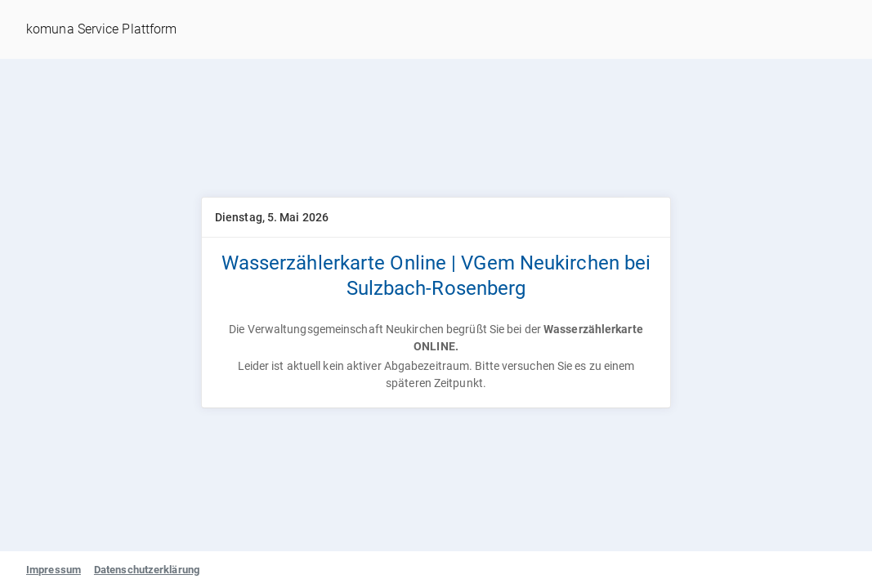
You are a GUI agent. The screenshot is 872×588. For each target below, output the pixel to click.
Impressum (54, 570)
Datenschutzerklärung (147, 570)
